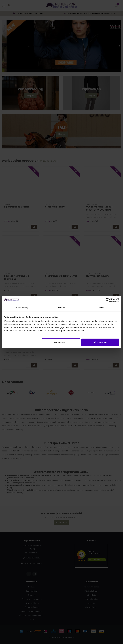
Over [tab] (101, 307)
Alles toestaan (100, 342)
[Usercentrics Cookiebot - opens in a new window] (108, 300)
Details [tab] (61, 307)
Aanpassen (61, 342)
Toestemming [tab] (22, 307)
